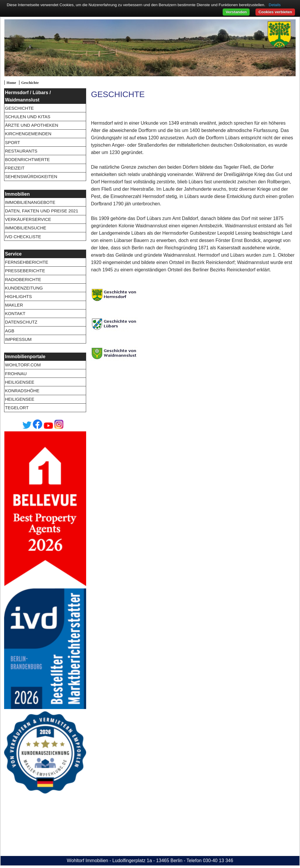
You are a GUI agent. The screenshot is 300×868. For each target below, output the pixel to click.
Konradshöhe (22, 391)
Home (11, 83)
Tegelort (17, 408)
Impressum (18, 339)
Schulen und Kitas (28, 117)
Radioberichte (23, 279)
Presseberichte (25, 271)
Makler (14, 305)
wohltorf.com (23, 365)
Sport (12, 142)
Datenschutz (21, 322)
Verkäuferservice (28, 219)
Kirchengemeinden (28, 134)
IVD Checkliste (23, 237)
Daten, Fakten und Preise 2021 (42, 211)
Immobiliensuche (26, 228)
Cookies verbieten (275, 12)
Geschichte (30, 83)
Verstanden (236, 12)
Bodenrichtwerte (27, 159)
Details (275, 5)
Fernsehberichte (27, 262)
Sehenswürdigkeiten (31, 176)
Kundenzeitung (24, 288)
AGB (10, 331)
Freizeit (15, 168)
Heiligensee (20, 382)
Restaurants (21, 151)
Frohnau (16, 374)
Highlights (18, 296)
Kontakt (15, 313)
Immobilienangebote (30, 202)
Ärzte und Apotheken (32, 125)
